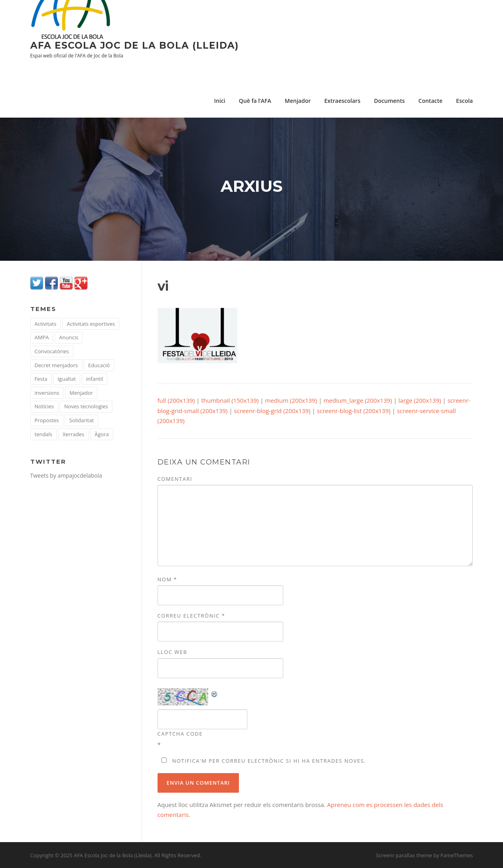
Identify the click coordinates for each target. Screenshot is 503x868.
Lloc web (173, 652)
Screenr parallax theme (404, 855)
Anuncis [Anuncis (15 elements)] (69, 337)
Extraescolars (342, 101)
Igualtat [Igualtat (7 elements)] (67, 379)
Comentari (175, 479)
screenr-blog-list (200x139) (354, 411)
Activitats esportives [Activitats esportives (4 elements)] (91, 324)
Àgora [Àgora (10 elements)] (102, 434)
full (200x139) (176, 400)
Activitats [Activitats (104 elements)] (46, 324)
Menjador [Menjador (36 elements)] (81, 393)
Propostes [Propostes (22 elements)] (47, 420)
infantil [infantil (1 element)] (95, 379)
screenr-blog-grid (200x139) (272, 411)
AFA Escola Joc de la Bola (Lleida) (134, 45)
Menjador (298, 101)
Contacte (431, 101)
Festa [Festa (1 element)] (41, 379)
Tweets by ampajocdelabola (66, 475)
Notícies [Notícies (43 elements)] (44, 406)
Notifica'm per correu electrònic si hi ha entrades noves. (269, 761)
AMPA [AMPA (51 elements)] (42, 337)
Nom (168, 579)
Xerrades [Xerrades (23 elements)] (73, 434)
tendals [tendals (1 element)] (44, 434)
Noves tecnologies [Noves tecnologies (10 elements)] (86, 406)
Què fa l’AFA (255, 101)
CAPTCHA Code (180, 734)
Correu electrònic (191, 616)
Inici (220, 101)
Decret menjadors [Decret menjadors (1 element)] (56, 365)
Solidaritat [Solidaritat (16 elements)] (81, 420)
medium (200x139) (291, 400)
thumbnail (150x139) (230, 400)
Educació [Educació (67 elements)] (99, 365)
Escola (464, 101)
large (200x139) (420, 400)
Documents (389, 101)
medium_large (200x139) (358, 400)
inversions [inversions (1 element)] (47, 393)
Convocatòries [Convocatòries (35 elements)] (52, 351)
